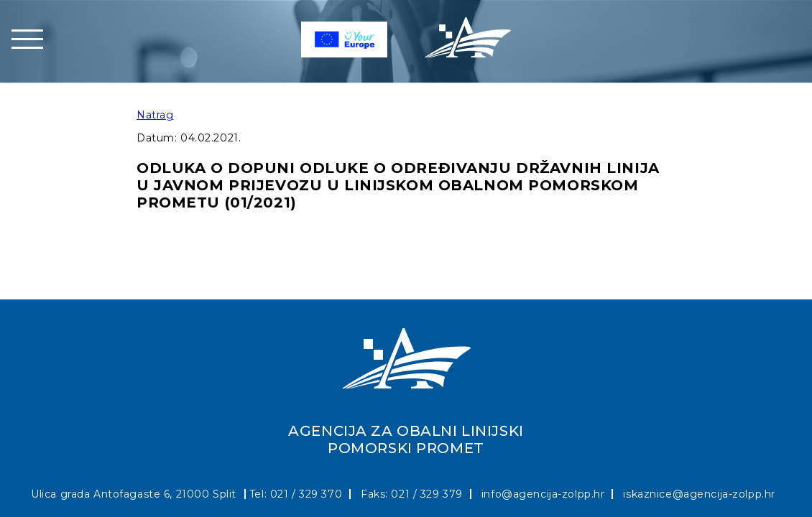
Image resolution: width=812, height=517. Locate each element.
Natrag (155, 115)
